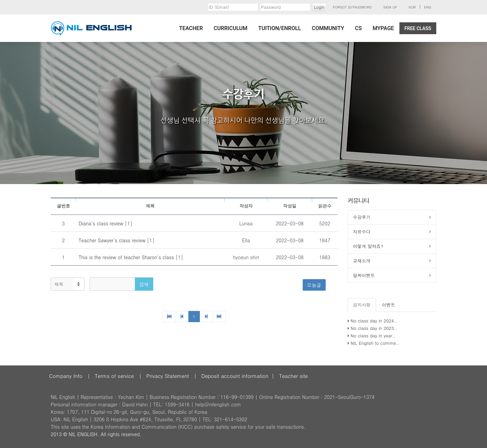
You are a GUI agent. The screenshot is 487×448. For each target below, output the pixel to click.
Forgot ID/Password (353, 7)
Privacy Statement (168, 376)
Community (328, 28)
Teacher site (293, 376)
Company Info (66, 376)
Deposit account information (235, 376)
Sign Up (390, 7)
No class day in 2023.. (374, 328)
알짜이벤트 (364, 275)
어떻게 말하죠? (368, 246)
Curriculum (231, 28)
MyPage (383, 28)
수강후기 (362, 217)
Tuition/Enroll (280, 28)
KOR (412, 7)
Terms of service (114, 376)
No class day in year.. (373, 335)
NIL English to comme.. (375, 343)
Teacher (191, 28)
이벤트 (389, 305)
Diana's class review (102, 223)
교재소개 (362, 261)
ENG (428, 7)
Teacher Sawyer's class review (113, 240)
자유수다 (362, 232)
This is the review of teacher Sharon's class (127, 257)
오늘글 (314, 285)
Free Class (418, 28)
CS (358, 28)
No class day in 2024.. (374, 321)
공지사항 (362, 305)
